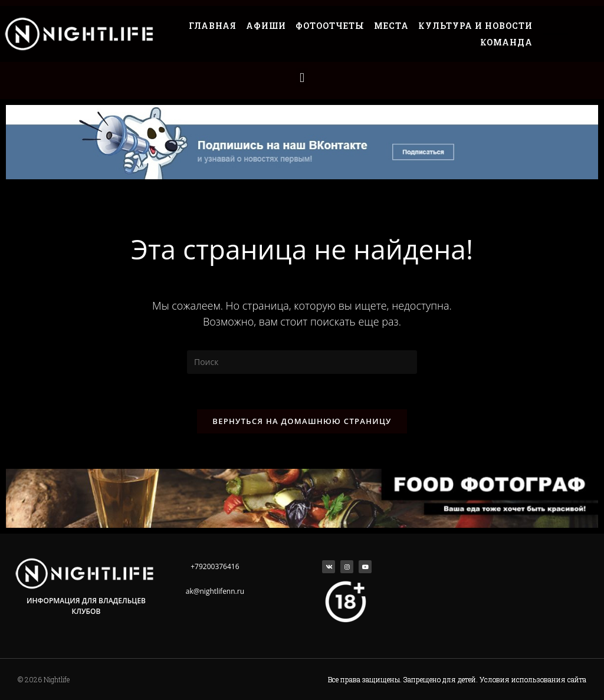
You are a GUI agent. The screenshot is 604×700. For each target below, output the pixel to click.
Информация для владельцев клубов (86, 606)
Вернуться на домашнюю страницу (302, 421)
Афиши (266, 26)
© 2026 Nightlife (44, 679)
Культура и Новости (475, 26)
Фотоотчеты (330, 26)
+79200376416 (215, 566)
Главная (213, 26)
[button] (302, 78)
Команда (506, 42)
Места (391, 26)
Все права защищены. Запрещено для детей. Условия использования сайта (457, 679)
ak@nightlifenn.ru (215, 591)
